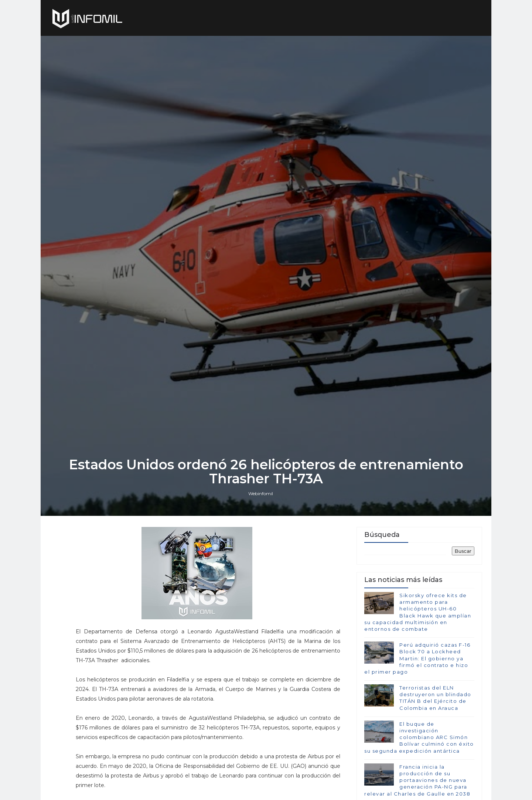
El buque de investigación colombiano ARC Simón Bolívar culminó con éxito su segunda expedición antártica (419, 737)
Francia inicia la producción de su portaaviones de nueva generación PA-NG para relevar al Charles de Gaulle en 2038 (417, 780)
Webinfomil (261, 493)
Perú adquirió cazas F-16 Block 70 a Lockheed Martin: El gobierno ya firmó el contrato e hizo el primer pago (417, 658)
